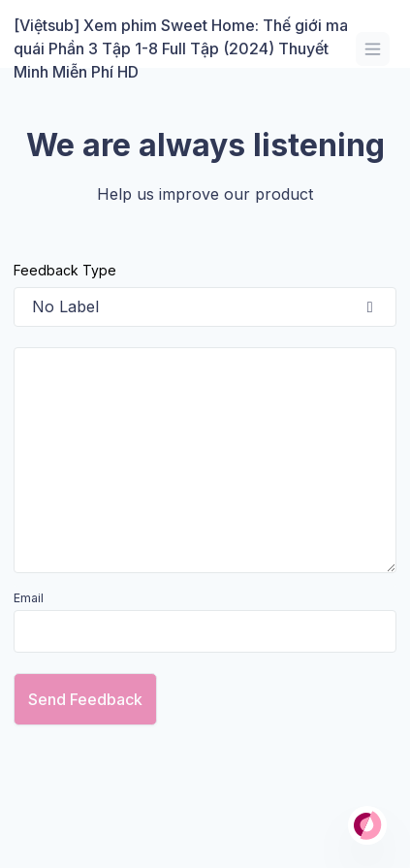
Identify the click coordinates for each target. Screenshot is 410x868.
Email (29, 598)
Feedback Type (65, 270)
